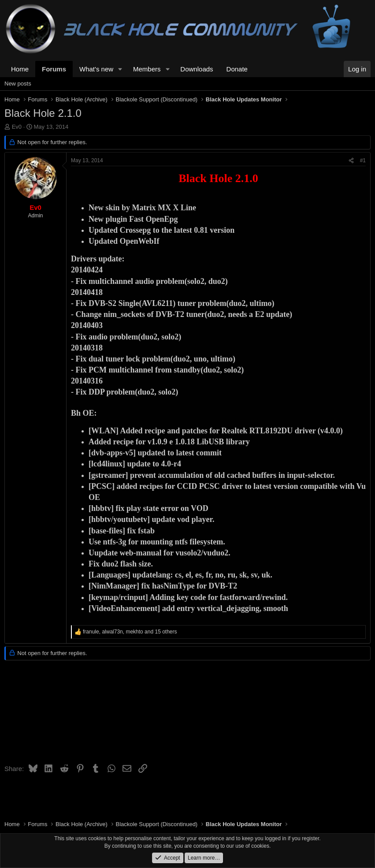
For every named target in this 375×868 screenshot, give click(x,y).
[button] (120, 69)
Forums (54, 69)
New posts (18, 84)
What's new (96, 69)
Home (20, 69)
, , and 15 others (130, 632)
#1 (363, 160)
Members (147, 69)
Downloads (197, 69)
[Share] (351, 161)
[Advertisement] (187, 715)
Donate (237, 69)
